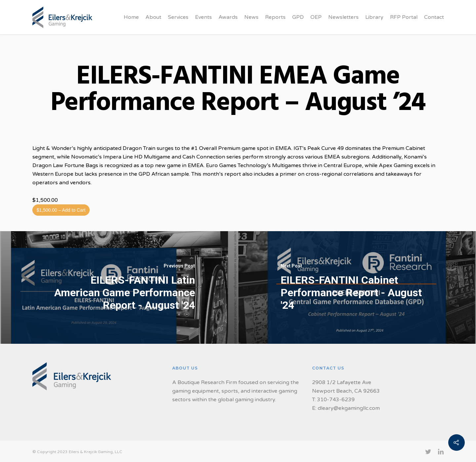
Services (178, 17)
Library (374, 17)
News (251, 17)
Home (131, 17)
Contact (434, 17)
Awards (228, 17)
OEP (316, 17)
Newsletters (343, 17)
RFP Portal (404, 17)
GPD (298, 17)
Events (203, 17)
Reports (275, 17)
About (153, 17)
